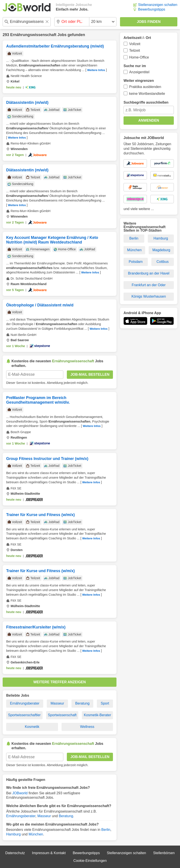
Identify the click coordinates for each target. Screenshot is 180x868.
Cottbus (162, 262)
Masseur (57, 703)
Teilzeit (135, 50)
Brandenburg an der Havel (149, 273)
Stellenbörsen (164, 853)
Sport (105, 703)
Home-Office (139, 57)
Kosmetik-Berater (97, 715)
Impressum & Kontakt (49, 853)
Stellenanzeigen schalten (158, 5)
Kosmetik (32, 727)
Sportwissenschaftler (24, 715)
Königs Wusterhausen (149, 296)
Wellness (87, 727)
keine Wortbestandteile (147, 94)
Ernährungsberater (25, 703)
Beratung (82, 703)
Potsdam (136, 262)
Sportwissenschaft (62, 715)
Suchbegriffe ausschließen (146, 102)
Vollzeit (135, 44)
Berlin (106, 830)
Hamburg (13, 834)
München (36, 834)
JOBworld (20, 793)
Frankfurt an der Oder (149, 285)
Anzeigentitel (139, 72)
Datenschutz (15, 853)
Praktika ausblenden (145, 87)
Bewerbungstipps (152, 9)
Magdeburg (161, 250)
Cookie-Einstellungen (90, 861)
